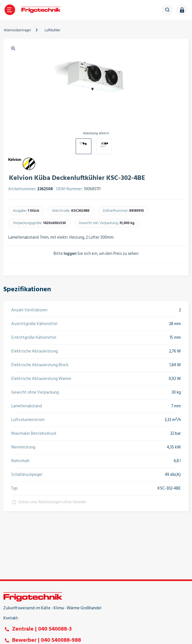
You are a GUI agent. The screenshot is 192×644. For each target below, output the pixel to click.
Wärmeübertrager (17, 30)
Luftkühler (52, 30)
